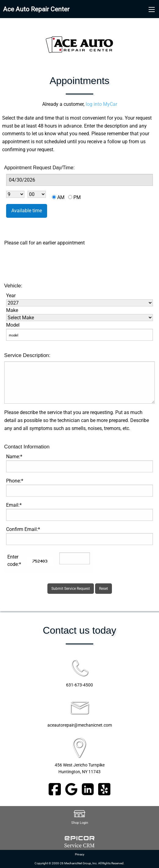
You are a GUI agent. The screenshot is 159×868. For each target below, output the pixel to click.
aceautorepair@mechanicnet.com (80, 725)
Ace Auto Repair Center (36, 9)
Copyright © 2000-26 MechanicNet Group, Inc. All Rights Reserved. (79, 863)
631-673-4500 (79, 685)
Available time (27, 211)
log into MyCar (101, 104)
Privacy (80, 854)
